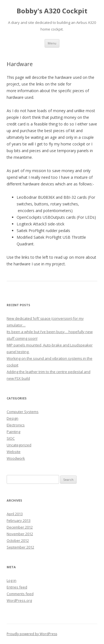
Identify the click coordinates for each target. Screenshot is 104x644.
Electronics (16, 425)
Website (14, 452)
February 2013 (19, 520)
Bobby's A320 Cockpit (52, 11)
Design (12, 418)
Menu (52, 43)
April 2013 (15, 514)
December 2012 (20, 527)
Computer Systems (23, 412)
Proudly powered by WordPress (32, 634)
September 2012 (20, 547)
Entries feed (17, 587)
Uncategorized (19, 445)
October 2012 (18, 540)
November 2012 (20, 534)
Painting (13, 432)
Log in (12, 580)
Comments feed (20, 594)
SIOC (11, 438)
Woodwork (16, 458)
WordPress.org (19, 600)
